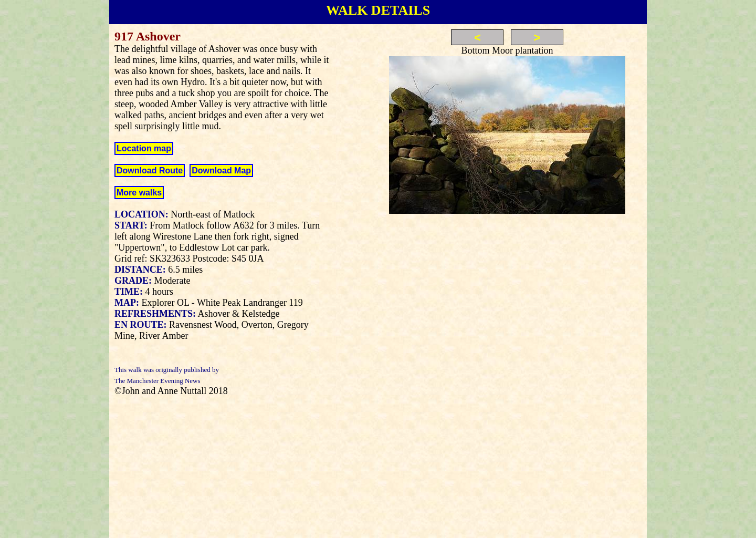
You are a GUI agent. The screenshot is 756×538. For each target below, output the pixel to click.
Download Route (150, 170)
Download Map (221, 170)
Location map (144, 148)
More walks (139, 193)
